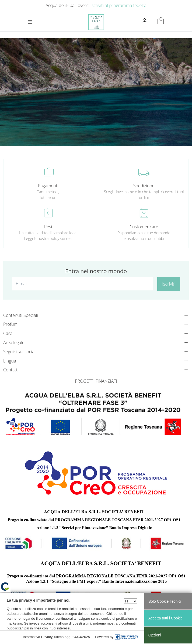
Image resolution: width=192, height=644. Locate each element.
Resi (48, 227)
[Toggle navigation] (30, 22)
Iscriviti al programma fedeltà (118, 5)
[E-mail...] (82, 284)
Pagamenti (48, 186)
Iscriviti (169, 284)
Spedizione (144, 186)
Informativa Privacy (38, 637)
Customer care (144, 227)
